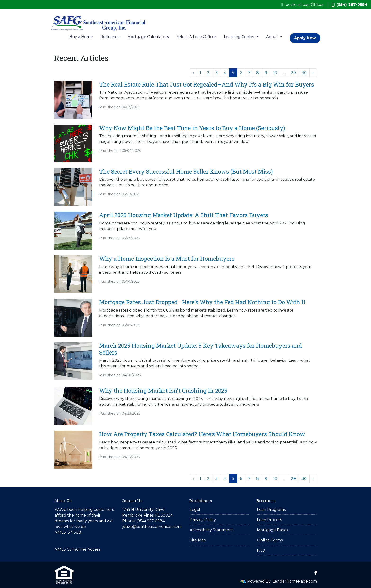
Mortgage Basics (272, 530)
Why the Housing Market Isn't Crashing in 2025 (163, 391)
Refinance (110, 37)
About (273, 37)
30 (304, 73)
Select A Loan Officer (196, 37)
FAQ (261, 550)
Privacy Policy (203, 520)
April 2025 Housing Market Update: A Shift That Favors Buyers (184, 215)
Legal (195, 510)
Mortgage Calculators (148, 37)
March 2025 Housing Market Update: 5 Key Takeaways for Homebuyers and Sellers (201, 349)
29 (293, 73)
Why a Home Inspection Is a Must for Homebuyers (167, 259)
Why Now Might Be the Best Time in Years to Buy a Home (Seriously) (192, 128)
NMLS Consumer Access (77, 549)
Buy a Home (81, 37)
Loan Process (269, 520)
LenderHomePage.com (295, 581)
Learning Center (240, 37)
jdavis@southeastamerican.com (152, 527)
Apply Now (305, 38)
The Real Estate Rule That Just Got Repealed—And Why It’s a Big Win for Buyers (207, 84)
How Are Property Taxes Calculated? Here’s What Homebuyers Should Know (202, 434)
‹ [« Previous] (193, 73)
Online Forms (270, 540)
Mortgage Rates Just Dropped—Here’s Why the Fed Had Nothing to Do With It (202, 302)
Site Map (198, 540)
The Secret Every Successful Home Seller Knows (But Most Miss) (186, 171)
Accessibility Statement (212, 530)
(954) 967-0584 (350, 5)
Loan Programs (271, 510)
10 (275, 73)
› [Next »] (313, 73)
